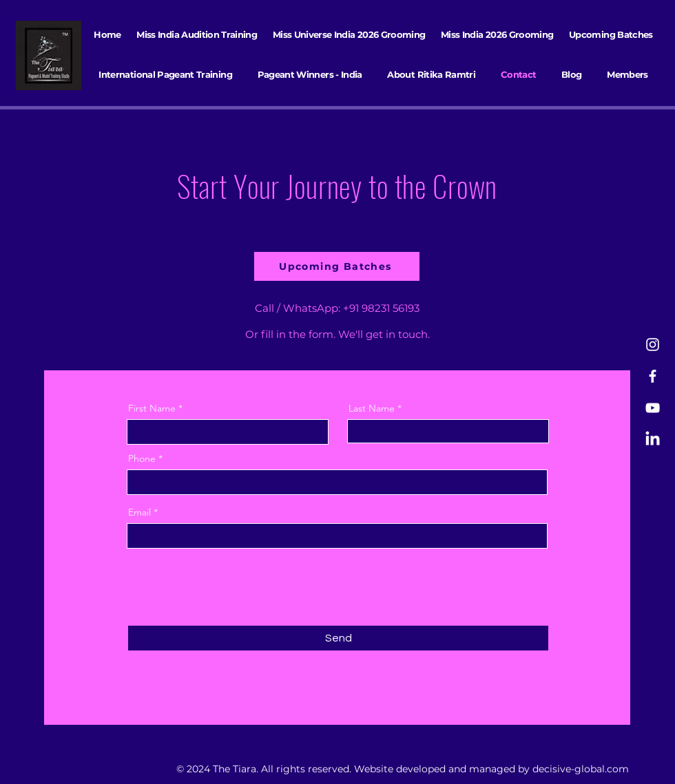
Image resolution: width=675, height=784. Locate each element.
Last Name (372, 408)
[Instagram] (653, 345)
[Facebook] (653, 376)
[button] (165, 74)
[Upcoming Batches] (337, 266)
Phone (142, 458)
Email (139, 512)
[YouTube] (653, 408)
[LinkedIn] (653, 439)
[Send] (338, 638)
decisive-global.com (581, 769)
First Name (152, 408)
